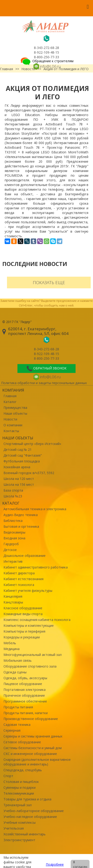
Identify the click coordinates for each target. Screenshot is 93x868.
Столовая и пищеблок (21, 782)
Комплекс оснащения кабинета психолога (37, 620)
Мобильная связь (18, 660)
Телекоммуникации (19, 793)
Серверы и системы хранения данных (33, 736)
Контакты (11, 431)
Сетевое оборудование (22, 742)
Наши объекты (15, 413)
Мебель (10, 643)
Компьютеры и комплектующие (29, 625)
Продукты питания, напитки (26, 713)
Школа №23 (13, 496)
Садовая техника (17, 725)
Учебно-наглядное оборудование (30, 817)
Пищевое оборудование (23, 684)
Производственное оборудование (31, 719)
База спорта (13, 490)
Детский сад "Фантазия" (23, 455)
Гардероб (11, 544)
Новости (10, 419)
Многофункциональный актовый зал (33, 655)
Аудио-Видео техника (21, 515)
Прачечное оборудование (24, 695)
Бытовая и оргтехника (21, 526)
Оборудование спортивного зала (30, 666)
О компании (13, 425)
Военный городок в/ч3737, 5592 (29, 473)
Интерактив (13, 561)
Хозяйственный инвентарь (25, 834)
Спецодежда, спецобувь (23, 770)
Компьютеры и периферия (24, 631)
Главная (10, 396)
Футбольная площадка (22, 461)
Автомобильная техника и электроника (35, 509)
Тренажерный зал (18, 805)
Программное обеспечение (25, 701)
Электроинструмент (19, 840)
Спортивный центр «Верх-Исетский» (32, 444)
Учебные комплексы (20, 822)
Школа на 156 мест (19, 484)
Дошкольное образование (25, 556)
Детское (10, 550)
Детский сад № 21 (18, 449)
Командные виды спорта (23, 614)
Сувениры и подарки (20, 787)
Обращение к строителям (47, 61)
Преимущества (15, 408)
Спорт (8, 776)
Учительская (14, 828)
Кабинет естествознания (23, 579)
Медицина (12, 649)
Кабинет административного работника (36, 567)
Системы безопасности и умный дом (33, 748)
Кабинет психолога (19, 585)
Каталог (10, 402)
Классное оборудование (23, 608)
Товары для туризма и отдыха (27, 799)
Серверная (12, 730)
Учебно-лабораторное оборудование (34, 811)
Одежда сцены (15, 672)
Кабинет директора (19, 573)
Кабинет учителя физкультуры (28, 591)
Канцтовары (13, 602)
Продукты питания (18, 707)
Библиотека (13, 521)
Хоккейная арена (17, 467)
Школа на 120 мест (19, 479)
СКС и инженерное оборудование (30, 754)
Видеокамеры (14, 532)
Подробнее (55, 864)
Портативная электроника (25, 690)
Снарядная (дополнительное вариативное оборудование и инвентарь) (37, 762)
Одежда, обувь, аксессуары (25, 678)
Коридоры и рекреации (22, 637)
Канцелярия (13, 596)
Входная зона (14, 538)
